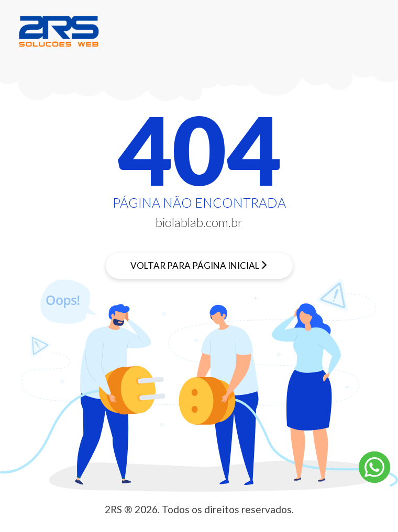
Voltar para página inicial (195, 265)
